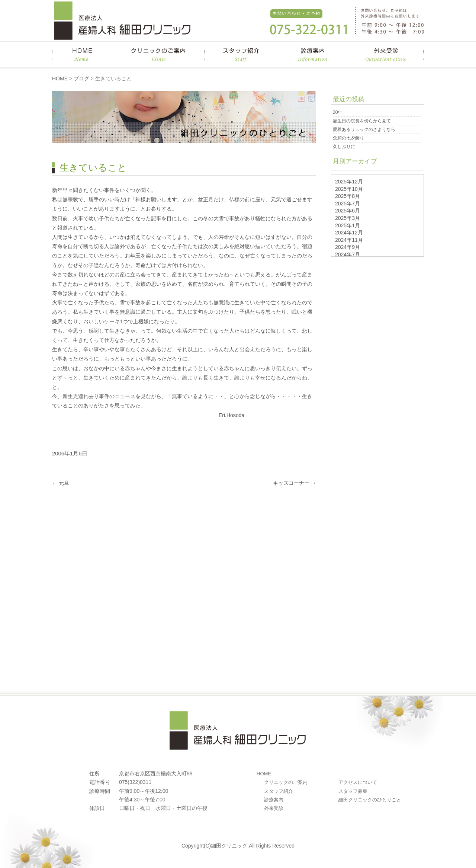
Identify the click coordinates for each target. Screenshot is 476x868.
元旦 (61, 483)
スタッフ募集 (353, 791)
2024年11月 (349, 240)
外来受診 (274, 808)
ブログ (81, 79)
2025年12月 (349, 182)
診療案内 (274, 800)
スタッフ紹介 (279, 791)
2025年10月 (349, 189)
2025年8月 (348, 196)
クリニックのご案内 (286, 782)
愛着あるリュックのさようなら (364, 129)
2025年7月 (348, 204)
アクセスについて (358, 782)
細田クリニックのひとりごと (370, 800)
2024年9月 (348, 247)
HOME (60, 79)
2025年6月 (348, 211)
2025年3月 (348, 218)
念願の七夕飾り (348, 138)
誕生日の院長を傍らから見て (362, 121)
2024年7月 (348, 254)
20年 (337, 112)
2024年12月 (349, 233)
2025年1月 (348, 225)
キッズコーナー (295, 483)
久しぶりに (344, 147)
